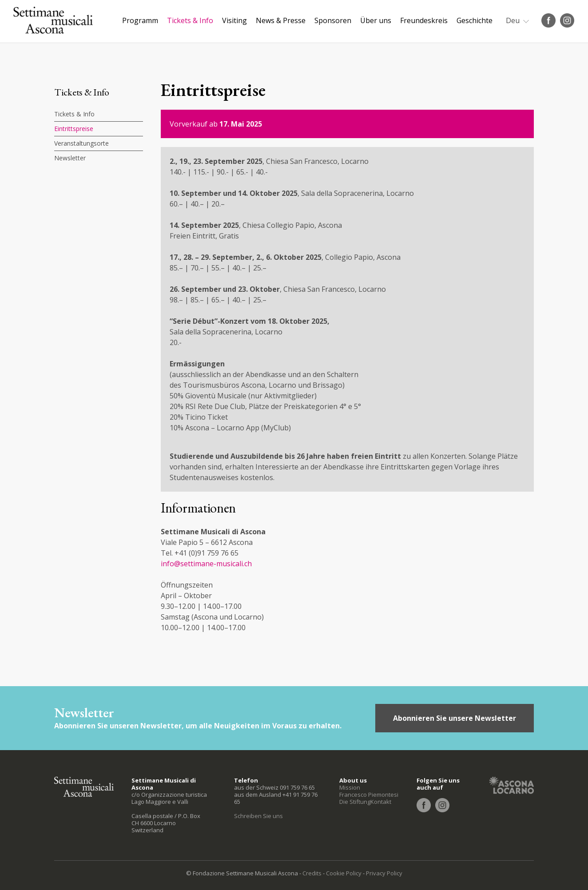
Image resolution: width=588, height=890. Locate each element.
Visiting (234, 20)
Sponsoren (333, 20)
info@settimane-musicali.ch (206, 564)
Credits (312, 873)
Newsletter (70, 158)
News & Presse (281, 20)
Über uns (376, 20)
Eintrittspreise (74, 129)
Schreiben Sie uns (258, 816)
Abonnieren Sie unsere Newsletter (455, 718)
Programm (140, 20)
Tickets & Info (190, 20)
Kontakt (381, 802)
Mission (350, 787)
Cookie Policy (344, 873)
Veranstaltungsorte (81, 143)
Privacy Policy (384, 873)
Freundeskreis (424, 20)
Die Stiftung (355, 802)
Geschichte (475, 20)
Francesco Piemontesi (369, 795)
